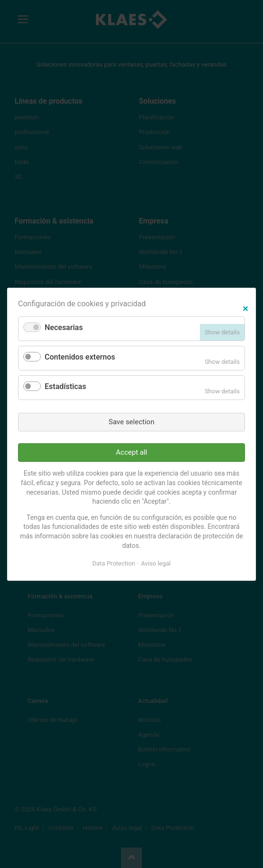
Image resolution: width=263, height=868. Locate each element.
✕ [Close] (245, 307)
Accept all (131, 452)
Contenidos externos (80, 357)
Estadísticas (65, 386)
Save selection (131, 421)
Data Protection (114, 563)
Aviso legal (156, 563)
